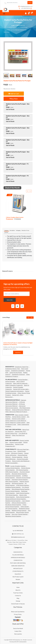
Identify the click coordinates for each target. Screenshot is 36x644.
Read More (18, 352)
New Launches (18, 634)
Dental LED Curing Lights (21, 389)
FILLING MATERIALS (18, 555)
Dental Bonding (23, 380)
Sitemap (18, 601)
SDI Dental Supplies (22, 470)
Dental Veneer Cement (19, 417)
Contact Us (18, 596)
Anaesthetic (18, 574)
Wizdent (18, 579)
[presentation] (28, 191)
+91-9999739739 (24, 8)
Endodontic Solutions (18, 374)
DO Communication (22, 642)
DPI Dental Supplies (11, 509)
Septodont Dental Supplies (20, 480)
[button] (18, 56)
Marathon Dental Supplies (13, 516)
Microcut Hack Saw (23, 449)
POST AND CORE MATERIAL (18, 563)
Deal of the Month (18, 628)
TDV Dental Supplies (12, 495)
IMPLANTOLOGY (18, 568)
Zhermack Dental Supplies (13, 476)
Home (13, 26)
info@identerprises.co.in (25, 6)
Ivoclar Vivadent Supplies (18, 466)
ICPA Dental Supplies (23, 485)
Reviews (6, 232)
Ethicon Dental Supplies (19, 503)
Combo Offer (18, 631)
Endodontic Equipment (18, 371)
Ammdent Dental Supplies (13, 501)
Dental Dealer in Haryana (18, 604)
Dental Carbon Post (11, 433)
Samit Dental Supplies (23, 493)
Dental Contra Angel (16, 442)
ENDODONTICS (21, 26)
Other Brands (25, 507)
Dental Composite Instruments (15, 391)
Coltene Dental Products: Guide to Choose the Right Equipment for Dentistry (18, 344)
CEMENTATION (18, 560)
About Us (18, 590)
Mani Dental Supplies (12, 481)
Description (12, 230)
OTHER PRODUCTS (18, 571)
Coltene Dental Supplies (13, 468)
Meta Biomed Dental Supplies (21, 489)
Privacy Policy (18, 614)
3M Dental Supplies (18, 483)
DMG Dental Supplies (12, 472)
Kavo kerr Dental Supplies (20, 514)
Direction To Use (25, 230)
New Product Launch (18, 577)
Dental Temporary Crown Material (16, 421)
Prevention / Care (11, 451)
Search (30, 3)
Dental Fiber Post (20, 431)
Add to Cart (14, 94)
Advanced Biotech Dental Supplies (16, 499)
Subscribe (10, 300)
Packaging (18, 230)
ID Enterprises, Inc (18, 640)
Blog (18, 598)
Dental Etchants (10, 381)
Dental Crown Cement (19, 419)
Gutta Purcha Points (16, 373)
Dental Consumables (12, 463)
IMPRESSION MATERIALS (18, 558)
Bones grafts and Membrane (21, 461)
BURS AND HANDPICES (18, 566)
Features (7, 230)
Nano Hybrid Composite (20, 383)
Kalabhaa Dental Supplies (13, 487)
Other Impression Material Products (16, 412)
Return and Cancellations (18, 612)
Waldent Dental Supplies (19, 510)
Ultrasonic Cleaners (17, 453)
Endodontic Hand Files (22, 367)
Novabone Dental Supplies (13, 505)
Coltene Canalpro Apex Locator (15, 217)
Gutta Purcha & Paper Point (19, 28)
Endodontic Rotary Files (13, 369)
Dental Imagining (17, 457)
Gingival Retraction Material (21, 410)
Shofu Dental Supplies (23, 497)
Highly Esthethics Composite (14, 385)
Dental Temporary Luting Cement (15, 423)
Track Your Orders (18, 593)
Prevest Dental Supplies (13, 491)
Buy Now (14, 99)
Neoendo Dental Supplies (19, 474)
